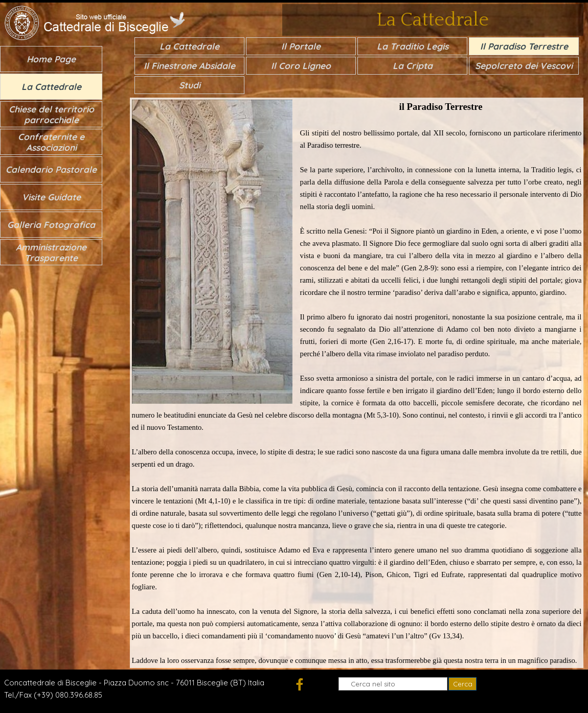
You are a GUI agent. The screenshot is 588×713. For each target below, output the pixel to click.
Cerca (463, 684)
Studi (190, 85)
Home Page (51, 59)
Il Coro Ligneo (301, 66)
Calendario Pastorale (51, 169)
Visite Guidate (51, 197)
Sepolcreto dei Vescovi (524, 66)
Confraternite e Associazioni (51, 142)
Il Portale (301, 46)
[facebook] (299, 684)
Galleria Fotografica (51, 225)
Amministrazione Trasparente (51, 252)
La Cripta (413, 66)
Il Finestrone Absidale (189, 66)
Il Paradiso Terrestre (524, 46)
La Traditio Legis (413, 46)
